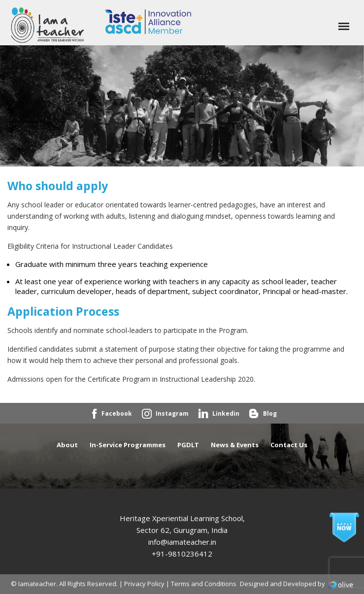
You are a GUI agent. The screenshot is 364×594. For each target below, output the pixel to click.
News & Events (235, 445)
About (67, 445)
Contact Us (289, 445)
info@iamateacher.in (182, 542)
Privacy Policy (144, 584)
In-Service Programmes (128, 445)
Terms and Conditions (204, 584)
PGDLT (188, 445)
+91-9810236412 (182, 554)
